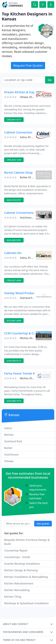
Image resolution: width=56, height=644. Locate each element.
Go (50, 80)
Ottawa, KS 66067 (30, 97)
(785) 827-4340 (14, 280)
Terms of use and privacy (19, 640)
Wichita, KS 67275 (30, 378)
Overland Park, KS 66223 (34, 298)
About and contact (16, 624)
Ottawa (9, 461)
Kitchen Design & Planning (21, 570)
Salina (8, 428)
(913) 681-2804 (14, 321)
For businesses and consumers (23, 632)
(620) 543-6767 (14, 200)
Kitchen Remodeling (17, 590)
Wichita (9, 435)
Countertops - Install (17, 557)
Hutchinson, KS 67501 (32, 218)
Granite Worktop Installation (22, 564)
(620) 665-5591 (14, 240)
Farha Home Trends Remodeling (27, 373)
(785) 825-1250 (14, 160)
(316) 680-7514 (14, 401)
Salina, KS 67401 (29, 137)
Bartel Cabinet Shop (18, 173)
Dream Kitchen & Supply (21, 92)
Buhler (8, 448)
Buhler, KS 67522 (29, 177)
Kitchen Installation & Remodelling (26, 577)
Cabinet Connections (19, 213)
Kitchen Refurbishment (19, 583)
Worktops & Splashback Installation (26, 603)
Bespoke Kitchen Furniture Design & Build (27, 542)
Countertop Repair (16, 550)
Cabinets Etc (13, 253)
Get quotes (43, 524)
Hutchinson (11, 454)
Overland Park (13, 441)
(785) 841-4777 (14, 120)
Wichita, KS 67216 (30, 338)
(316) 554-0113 (14, 361)
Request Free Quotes (28, 65)
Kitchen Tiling (13, 597)
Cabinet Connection (18, 132)
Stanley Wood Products (21, 293)
